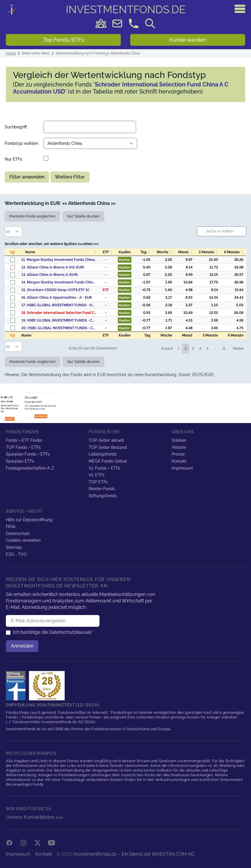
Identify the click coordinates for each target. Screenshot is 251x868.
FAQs (11, 526)
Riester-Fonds (102, 489)
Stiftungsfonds (103, 496)
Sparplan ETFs (20, 461)
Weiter (238, 349)
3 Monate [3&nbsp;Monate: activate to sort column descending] (206, 252)
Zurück (167, 349)
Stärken (179, 440)
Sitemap (14, 547)
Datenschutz (18, 534)
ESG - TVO (16, 554)
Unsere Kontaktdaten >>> (35, 817)
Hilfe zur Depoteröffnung (29, 520)
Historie (179, 447)
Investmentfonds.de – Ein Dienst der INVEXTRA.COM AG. (135, 854)
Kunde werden (188, 40)
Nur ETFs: (14, 159)
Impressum (182, 468)
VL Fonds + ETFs (104, 468)
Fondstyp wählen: (22, 143)
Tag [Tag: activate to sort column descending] (143, 252)
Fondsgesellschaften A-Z (30, 468)
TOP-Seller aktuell (106, 440)
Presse (178, 454)
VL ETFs (97, 475)
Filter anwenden (27, 177)
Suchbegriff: (16, 127)
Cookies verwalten (23, 540)
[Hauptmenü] (240, 9)
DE (126, 9)
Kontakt (179, 461)
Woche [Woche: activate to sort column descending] (162, 252)
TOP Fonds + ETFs (23, 447)
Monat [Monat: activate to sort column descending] (183, 252)
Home (11, 53)
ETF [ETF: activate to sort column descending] (106, 252)
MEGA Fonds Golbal (108, 461)
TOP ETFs (98, 482)
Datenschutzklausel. (71, 632)
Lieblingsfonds (103, 454)
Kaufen (125, 260)
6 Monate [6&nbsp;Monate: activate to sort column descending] (232, 252)
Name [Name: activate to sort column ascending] (30, 252)
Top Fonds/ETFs (63, 40)
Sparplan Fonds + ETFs (28, 454)
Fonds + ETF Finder (24, 440)
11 (224, 349)
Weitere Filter (70, 177)
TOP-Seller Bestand (108, 447)
